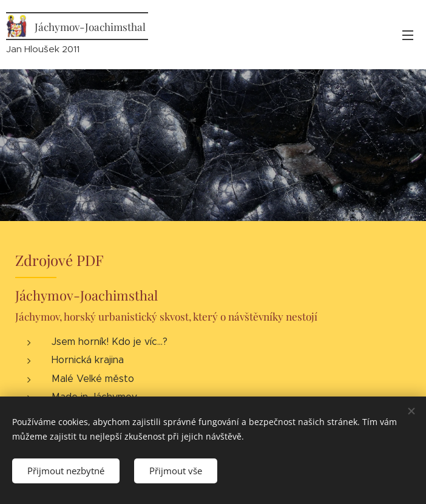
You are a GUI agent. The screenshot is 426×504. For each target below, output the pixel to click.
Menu (408, 35)
